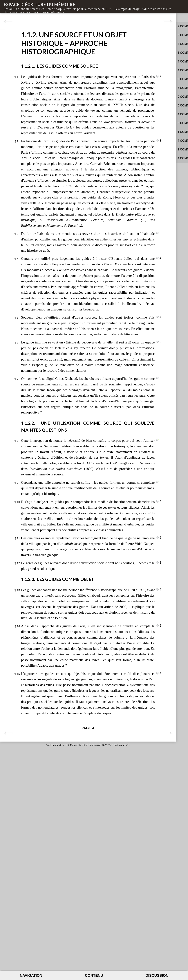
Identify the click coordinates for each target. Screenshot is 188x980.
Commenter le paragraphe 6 (114, 454)
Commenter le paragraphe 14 (114, 811)
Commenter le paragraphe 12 (114, 737)
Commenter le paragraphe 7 (114, 502)
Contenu (94, 975)
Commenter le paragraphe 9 (114, 628)
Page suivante (118, 21)
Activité (172, 17)
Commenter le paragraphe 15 (114, 876)
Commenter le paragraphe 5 (114, 418)
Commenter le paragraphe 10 (114, 653)
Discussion (157, 975)
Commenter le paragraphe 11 (114, 706)
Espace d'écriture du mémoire (39, 4)
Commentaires (141, 17)
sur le (154, 28)
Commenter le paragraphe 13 (114, 764)
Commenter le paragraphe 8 (114, 575)
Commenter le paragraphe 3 (114, 306)
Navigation (31, 975)
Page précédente (8, 21)
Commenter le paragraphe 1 (114, 82)
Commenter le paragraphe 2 (114, 174)
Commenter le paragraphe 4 (114, 337)
